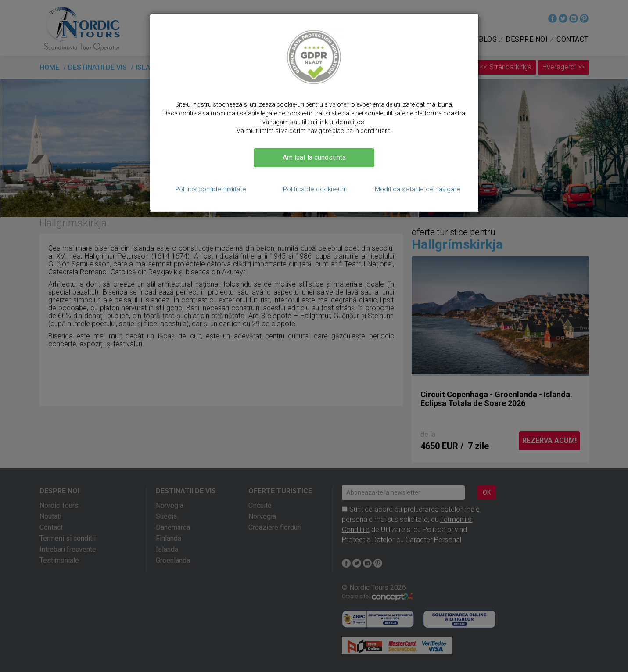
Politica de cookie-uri (314, 189)
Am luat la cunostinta (314, 157)
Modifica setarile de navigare (418, 189)
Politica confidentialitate (211, 189)
